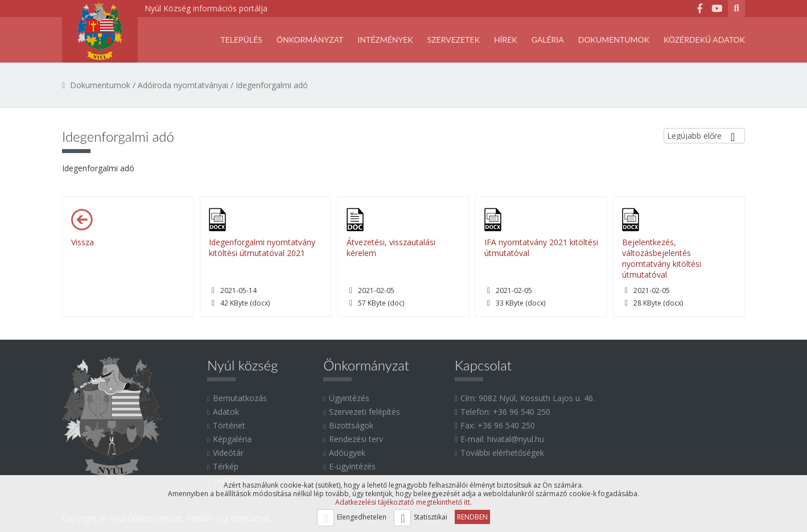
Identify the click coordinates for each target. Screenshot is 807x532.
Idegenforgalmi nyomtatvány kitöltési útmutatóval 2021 (262, 248)
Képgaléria (232, 439)
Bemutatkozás (240, 398)
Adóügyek (347, 453)
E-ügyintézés (352, 466)
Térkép (226, 466)
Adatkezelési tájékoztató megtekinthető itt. (403, 502)
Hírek (506, 40)
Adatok (226, 412)
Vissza (83, 242)
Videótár (228, 453)
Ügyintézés (349, 398)
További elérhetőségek (502, 453)
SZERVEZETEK (454, 40)
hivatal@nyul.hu (516, 439)
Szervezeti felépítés (365, 412)
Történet (229, 425)
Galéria (548, 40)
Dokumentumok (614, 40)
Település (241, 40)
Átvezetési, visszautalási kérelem (391, 248)
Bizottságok (351, 425)
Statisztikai (431, 517)
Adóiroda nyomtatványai (183, 85)
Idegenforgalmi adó (272, 85)
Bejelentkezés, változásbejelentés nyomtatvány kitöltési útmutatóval (662, 258)
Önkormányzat (310, 40)
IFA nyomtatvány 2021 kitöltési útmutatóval (541, 248)
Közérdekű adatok (704, 40)
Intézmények (385, 40)
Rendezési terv (356, 439)
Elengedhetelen (362, 517)
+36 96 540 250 (522, 412)
